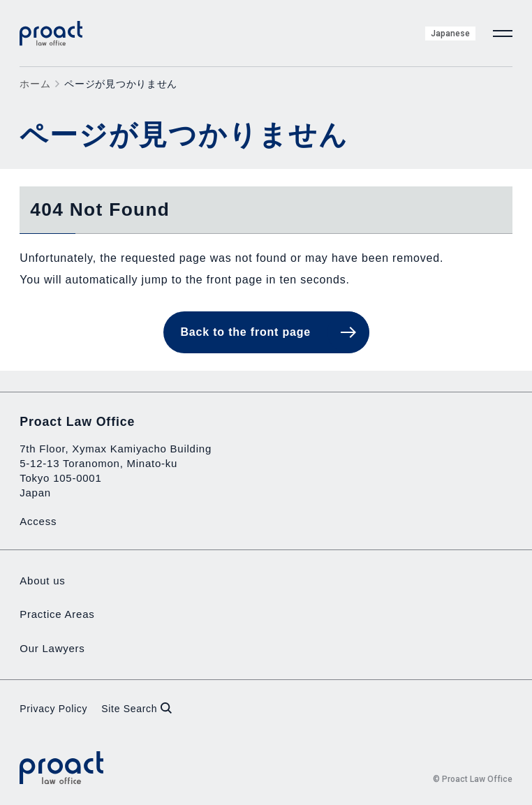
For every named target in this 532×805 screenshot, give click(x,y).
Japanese (450, 34)
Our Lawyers (52, 648)
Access (38, 521)
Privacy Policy (53, 709)
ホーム (35, 84)
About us (42, 581)
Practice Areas (57, 614)
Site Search (136, 709)
